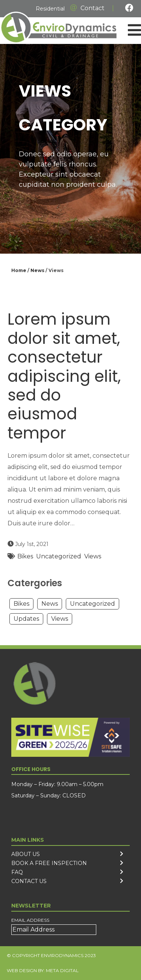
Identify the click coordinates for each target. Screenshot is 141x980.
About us (26, 854)
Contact (87, 8)
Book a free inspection (49, 863)
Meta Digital (62, 970)
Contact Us (29, 881)
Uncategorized (59, 556)
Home (19, 270)
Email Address (30, 920)
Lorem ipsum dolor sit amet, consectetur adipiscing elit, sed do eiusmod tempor (64, 376)
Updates (26, 619)
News (37, 270)
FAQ (17, 872)
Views (93, 556)
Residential (50, 9)
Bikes (25, 556)
